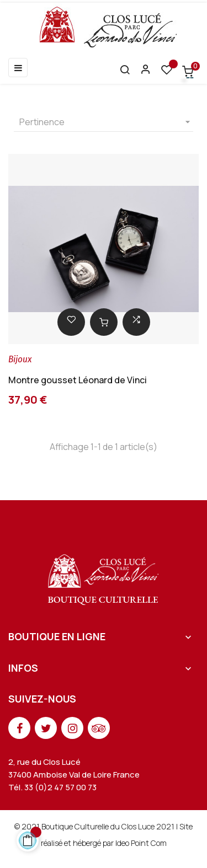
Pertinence (106, 122)
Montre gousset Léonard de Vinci (78, 380)
